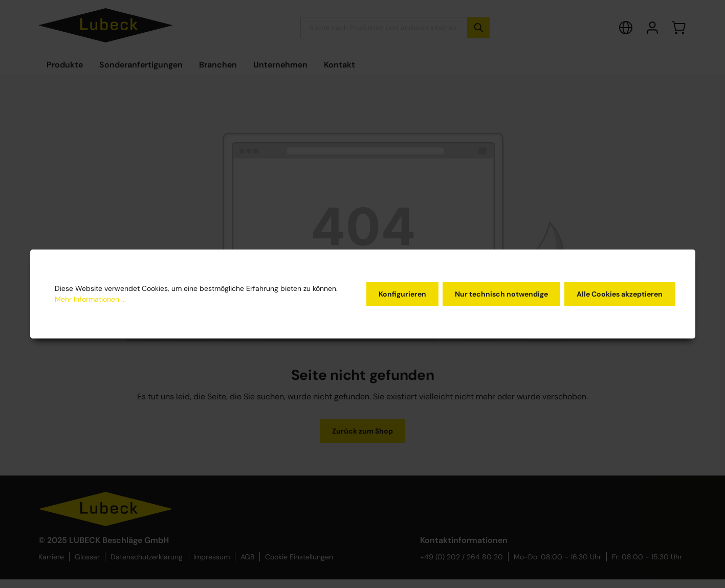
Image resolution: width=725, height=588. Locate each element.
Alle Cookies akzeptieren (620, 294)
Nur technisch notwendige (501, 294)
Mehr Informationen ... (90, 299)
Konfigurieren (402, 294)
